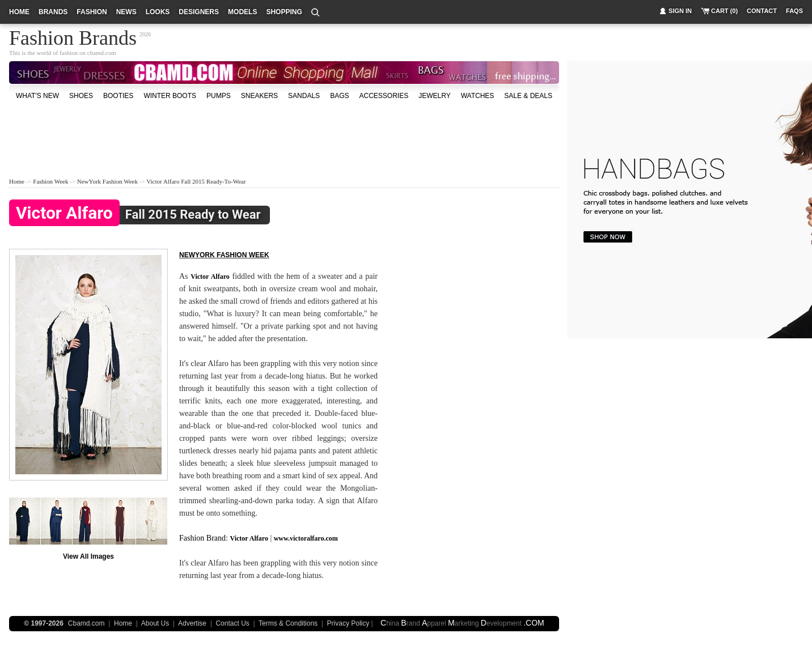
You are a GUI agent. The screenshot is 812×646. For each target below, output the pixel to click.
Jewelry (434, 96)
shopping (284, 12)
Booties (118, 96)
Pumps (219, 96)
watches (478, 96)
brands (53, 12)
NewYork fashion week (224, 255)
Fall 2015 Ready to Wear (135, 215)
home (19, 12)
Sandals (304, 96)
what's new (37, 96)
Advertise (192, 623)
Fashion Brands (73, 36)
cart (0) (724, 11)
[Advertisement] (284, 138)
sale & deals (528, 96)
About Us (155, 623)
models (242, 12)
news (126, 12)
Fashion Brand (202, 538)
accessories (384, 96)
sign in (680, 11)
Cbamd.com (86, 623)
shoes (81, 96)
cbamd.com (102, 53)
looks (158, 12)
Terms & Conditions (288, 623)
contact (762, 11)
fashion (92, 12)
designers (199, 12)
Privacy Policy (348, 623)
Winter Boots (170, 96)
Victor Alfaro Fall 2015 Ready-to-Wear (196, 181)
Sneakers (259, 96)
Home (17, 181)
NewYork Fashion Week (107, 181)
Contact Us (232, 623)
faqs (794, 11)
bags (339, 96)
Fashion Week (50, 181)
